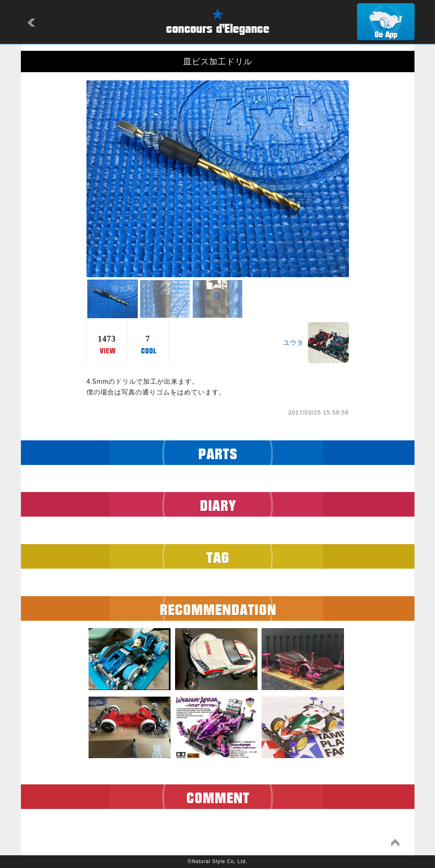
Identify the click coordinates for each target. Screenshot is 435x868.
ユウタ (293, 343)
